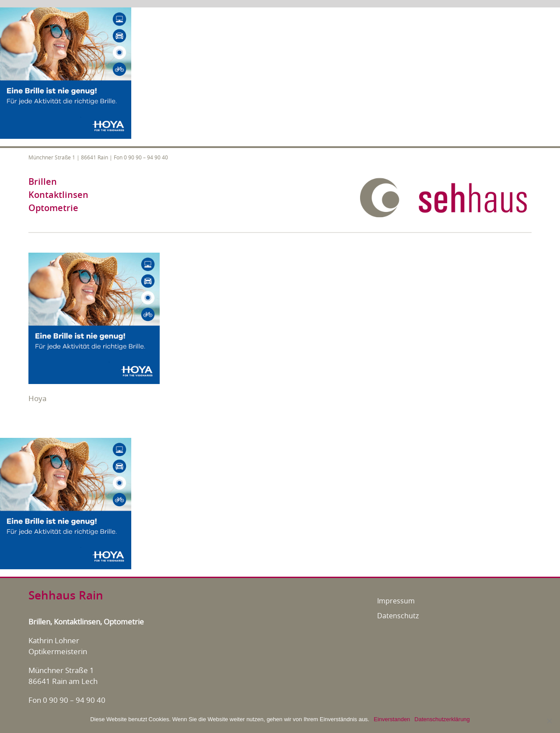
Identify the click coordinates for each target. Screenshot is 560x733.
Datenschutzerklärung (442, 719)
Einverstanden (392, 719)
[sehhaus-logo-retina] (444, 181)
